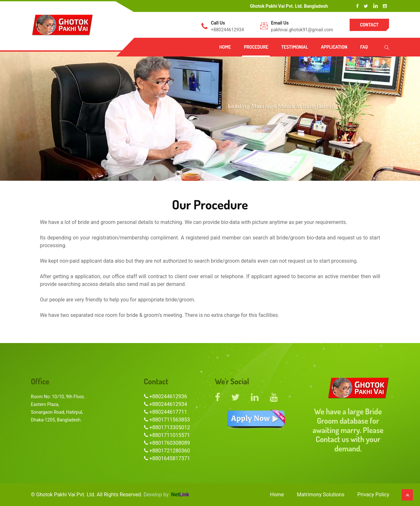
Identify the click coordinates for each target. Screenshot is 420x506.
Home (225, 47)
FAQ (364, 47)
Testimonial (295, 47)
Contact (369, 25)
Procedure (256, 47)
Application (334, 47)
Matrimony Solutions (321, 495)
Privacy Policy (373, 495)
